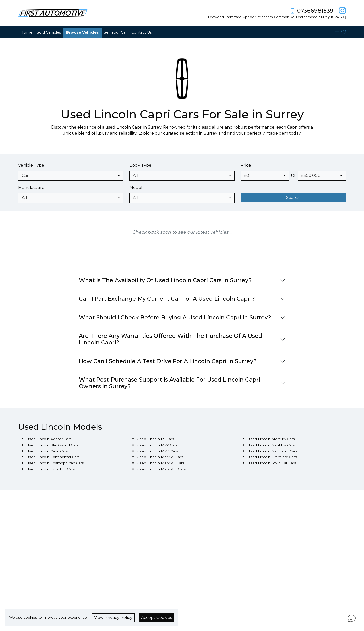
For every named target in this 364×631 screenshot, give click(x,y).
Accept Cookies (156, 617)
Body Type (140, 165)
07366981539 (315, 11)
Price (246, 165)
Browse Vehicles (82, 32)
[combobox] (71, 176)
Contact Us (142, 32)
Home (26, 32)
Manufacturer (32, 188)
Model (136, 188)
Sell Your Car (115, 32)
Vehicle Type (31, 165)
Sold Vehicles (49, 32)
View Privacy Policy (113, 617)
